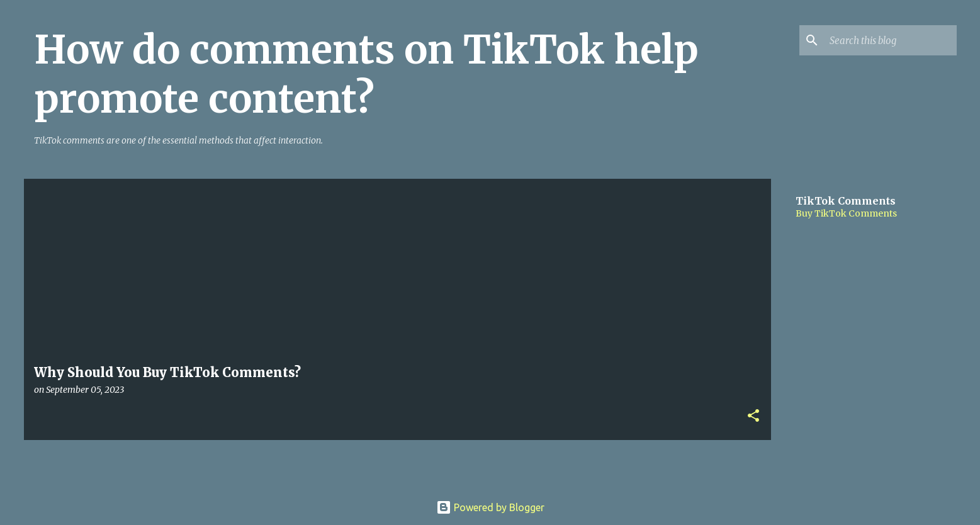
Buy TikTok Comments (846, 213)
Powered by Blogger (490, 507)
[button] (753, 416)
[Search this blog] (891, 40)
